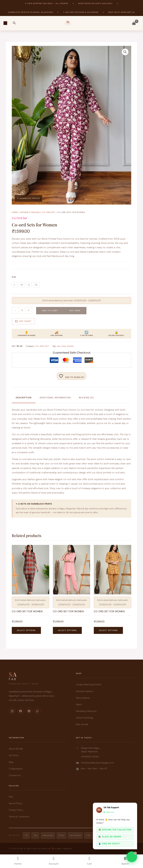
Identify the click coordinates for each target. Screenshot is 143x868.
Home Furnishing (84, 718)
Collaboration (16, 769)
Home (15, 212)
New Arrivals (82, 725)
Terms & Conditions (19, 817)
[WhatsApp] (37, 711)
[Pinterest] (29, 711)
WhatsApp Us (128, 12)
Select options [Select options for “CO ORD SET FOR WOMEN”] (26, 630)
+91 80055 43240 (90, 757)
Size (14, 277)
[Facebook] (21, 711)
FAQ (11, 797)
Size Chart (23, 321)
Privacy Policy (16, 810)
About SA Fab (16, 749)
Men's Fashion (83, 698)
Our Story (14, 756)
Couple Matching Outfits (89, 685)
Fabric (79, 705)
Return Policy (16, 803)
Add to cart (50, 310)
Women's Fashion (30, 212)
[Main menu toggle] (5, 23)
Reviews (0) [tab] (86, 397)
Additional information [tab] (55, 397)
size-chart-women (65, 346)
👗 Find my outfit (109, 844)
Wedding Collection (86, 711)
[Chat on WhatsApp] (132, 857)
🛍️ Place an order (110, 837)
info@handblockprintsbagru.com (97, 763)
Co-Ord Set (48, 212)
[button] (14, 23)
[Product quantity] (22, 310)
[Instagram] (12, 711)
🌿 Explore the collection (115, 830)
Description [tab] (24, 397)
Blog (11, 762)
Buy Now (75, 310)
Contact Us (15, 775)
